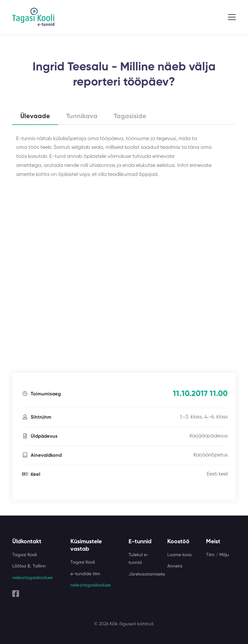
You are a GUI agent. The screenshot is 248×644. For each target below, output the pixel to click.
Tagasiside (130, 117)
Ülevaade (35, 117)
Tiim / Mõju (217, 555)
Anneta (175, 566)
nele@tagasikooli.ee (32, 578)
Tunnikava (82, 117)
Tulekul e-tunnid (139, 559)
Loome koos (179, 555)
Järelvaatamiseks (147, 574)
